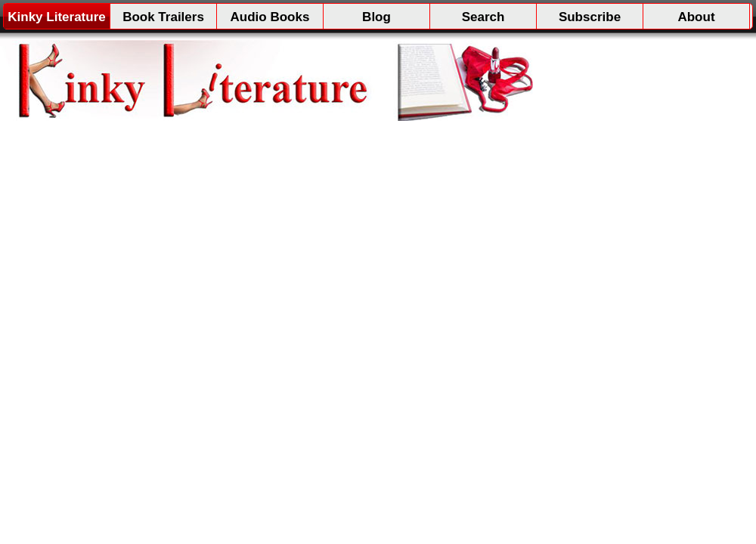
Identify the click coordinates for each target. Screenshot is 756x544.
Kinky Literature (56, 17)
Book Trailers (163, 17)
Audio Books (270, 17)
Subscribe (590, 17)
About (696, 17)
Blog (376, 17)
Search (483, 17)
